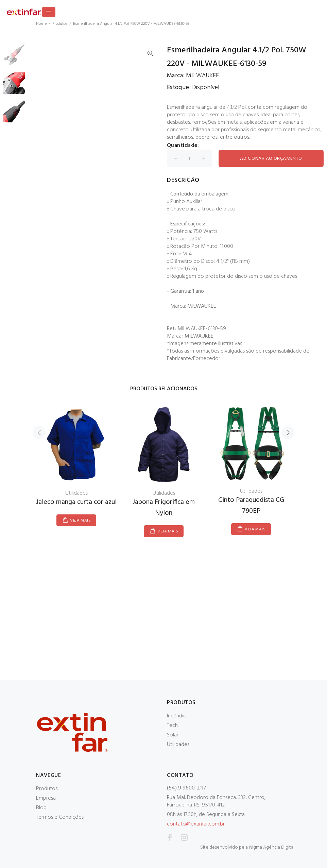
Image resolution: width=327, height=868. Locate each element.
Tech (172, 726)
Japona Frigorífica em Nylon (164, 508)
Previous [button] (39, 432)
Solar (173, 735)
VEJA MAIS (80, 521)
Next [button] (288, 432)
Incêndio (177, 716)
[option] (14, 58)
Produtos (60, 24)
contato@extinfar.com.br (196, 824)
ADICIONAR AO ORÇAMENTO (271, 159)
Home (41, 24)
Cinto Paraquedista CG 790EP (251, 506)
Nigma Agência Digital (272, 848)
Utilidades (178, 745)
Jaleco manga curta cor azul (76, 502)
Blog (41, 808)
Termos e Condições (60, 817)
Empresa (46, 798)
